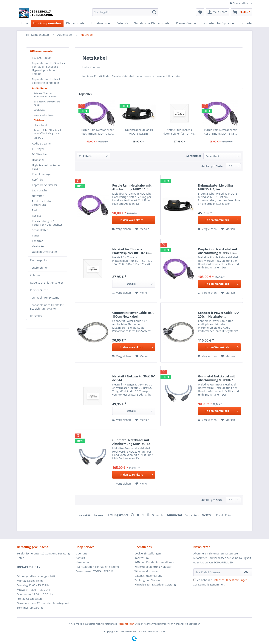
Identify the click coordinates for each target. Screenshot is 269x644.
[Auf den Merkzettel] (142, 229)
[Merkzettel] (200, 12)
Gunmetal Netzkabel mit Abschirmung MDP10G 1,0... (219, 378)
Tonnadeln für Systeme (45, 298)
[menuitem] (125, 14)
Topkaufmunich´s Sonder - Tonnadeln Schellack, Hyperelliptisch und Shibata (48, 68)
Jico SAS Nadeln (42, 58)
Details (140, 283)
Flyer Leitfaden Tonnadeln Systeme (98, 567)
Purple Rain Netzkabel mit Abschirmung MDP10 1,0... (97, 132)
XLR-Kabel (39, 138)
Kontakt (80, 558)
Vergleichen (122, 229)
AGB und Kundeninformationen (154, 562)
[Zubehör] (122, 23)
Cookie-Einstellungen (148, 553)
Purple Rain (192, 515)
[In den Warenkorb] (134, 220)
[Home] (24, 23)
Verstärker (38, 246)
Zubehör (35, 275)
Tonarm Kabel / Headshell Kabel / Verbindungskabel (47, 132)
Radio (35, 210)
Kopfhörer (38, 180)
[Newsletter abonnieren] (246, 572)
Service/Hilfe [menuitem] (240, 3)
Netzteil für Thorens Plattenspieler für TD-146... (179, 132)
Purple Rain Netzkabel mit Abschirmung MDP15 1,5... (220, 132)
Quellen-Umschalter (45, 252)
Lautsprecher (40, 190)
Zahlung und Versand (148, 580)
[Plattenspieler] (76, 23)
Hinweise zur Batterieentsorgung (155, 584)
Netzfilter (38, 196)
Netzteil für (85, 515)
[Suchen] (154, 12)
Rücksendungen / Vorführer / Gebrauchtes (47, 223)
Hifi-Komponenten (42, 51)
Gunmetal (158, 515)
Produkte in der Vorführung (42, 203)
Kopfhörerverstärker (45, 185)
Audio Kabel (40, 88)
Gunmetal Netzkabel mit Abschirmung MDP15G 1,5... (133, 442)
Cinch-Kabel (40, 110)
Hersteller (36, 316)
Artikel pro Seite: (212, 166)
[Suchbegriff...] (125, 12)
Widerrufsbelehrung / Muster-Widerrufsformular (153, 569)
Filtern (85, 156)
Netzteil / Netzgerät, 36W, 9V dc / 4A (133, 378)
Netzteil (208, 515)
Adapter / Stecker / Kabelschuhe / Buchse (45, 95)
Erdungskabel (118, 515)
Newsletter (82, 562)
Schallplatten (40, 230)
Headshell (38, 160)
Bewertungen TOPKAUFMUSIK (94, 571)
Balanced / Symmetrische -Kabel (48, 103)
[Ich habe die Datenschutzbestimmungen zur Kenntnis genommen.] (195, 580)
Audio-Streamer (42, 143)
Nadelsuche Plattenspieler (47, 283)
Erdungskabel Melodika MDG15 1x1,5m (138, 132)
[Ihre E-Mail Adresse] (217, 572)
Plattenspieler (39, 260)
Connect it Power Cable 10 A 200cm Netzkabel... (219, 315)
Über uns (81, 553)
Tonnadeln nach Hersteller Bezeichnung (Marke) (47, 307)
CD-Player (38, 149)
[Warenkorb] (242, 12)
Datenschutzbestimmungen (230, 580)
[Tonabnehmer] (101, 23)
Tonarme (38, 241)
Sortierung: (194, 156)
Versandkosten (126, 624)
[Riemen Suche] (186, 23)
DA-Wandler (40, 154)
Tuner (36, 235)
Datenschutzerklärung (148, 576)
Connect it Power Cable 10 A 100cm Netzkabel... (133, 315)
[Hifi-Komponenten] (47, 23)
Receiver (37, 216)
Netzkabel (40, 120)
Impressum (142, 558)
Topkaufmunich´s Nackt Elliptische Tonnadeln (47, 81)
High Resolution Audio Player (46, 167)
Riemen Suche (39, 290)
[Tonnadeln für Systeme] (218, 23)
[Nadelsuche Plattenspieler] (152, 23)
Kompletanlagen (42, 174)
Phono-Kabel (40, 125)
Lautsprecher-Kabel (44, 115)
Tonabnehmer (39, 268)
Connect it (100, 515)
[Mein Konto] (218, 12)
